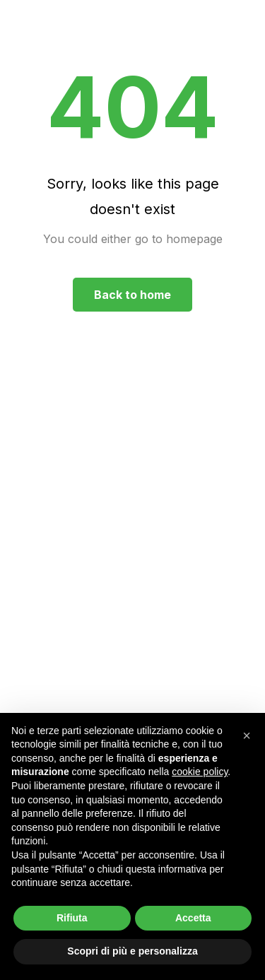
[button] (247, 736)
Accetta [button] (193, 918)
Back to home (132, 295)
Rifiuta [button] (72, 918)
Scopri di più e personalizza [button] (132, 951)
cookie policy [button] (200, 772)
